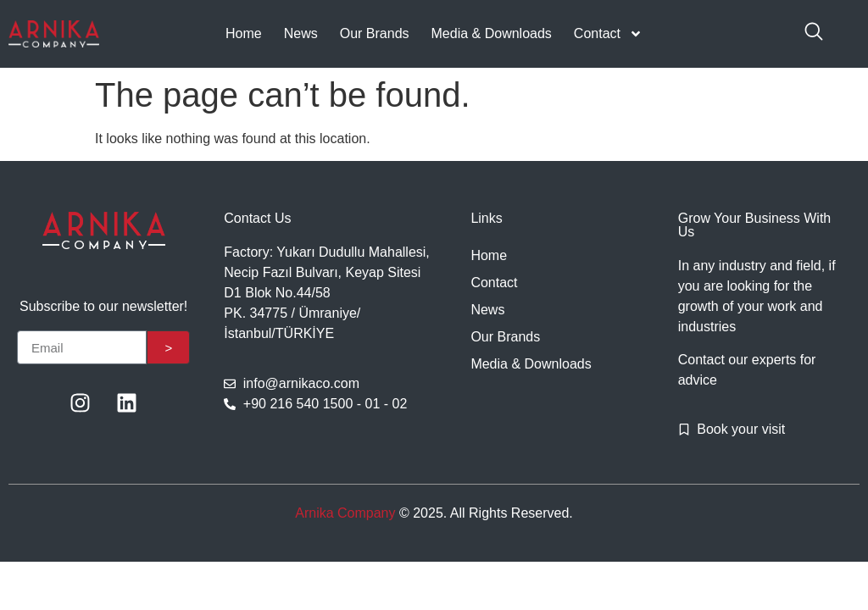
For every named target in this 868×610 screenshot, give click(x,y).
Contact (608, 34)
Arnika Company (345, 513)
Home (244, 33)
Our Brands (375, 33)
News (301, 33)
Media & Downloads (492, 33)
